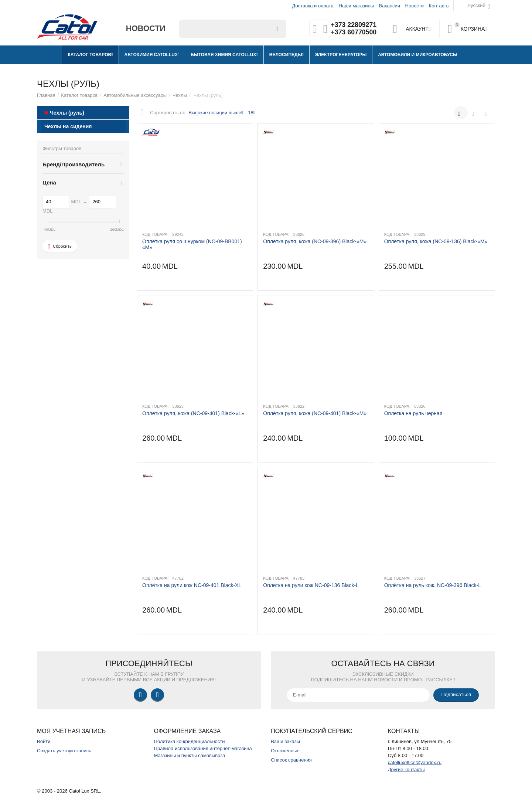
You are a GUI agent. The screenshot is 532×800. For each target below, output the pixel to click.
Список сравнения (291, 760)
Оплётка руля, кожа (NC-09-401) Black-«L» (193, 413)
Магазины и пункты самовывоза (190, 755)
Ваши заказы (285, 741)
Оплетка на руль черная (413, 413)
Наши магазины (356, 6)
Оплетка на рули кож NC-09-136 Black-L (311, 585)
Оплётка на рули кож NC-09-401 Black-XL (192, 585)
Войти (44, 741)
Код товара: (155, 234)
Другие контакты (406, 770)
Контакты (439, 6)
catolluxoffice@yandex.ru (415, 762)
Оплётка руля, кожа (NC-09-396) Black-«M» (315, 241)
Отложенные (285, 751)
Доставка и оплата (313, 6)
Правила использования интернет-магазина (203, 748)
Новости (415, 6)
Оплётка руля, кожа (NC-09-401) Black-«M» (315, 413)
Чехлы (180, 95)
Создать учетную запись (64, 751)
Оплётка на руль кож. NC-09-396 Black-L (433, 585)
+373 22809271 (354, 25)
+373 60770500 (354, 33)
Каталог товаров (79, 95)
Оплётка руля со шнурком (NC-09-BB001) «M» (192, 244)
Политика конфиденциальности (190, 741)
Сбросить (60, 247)
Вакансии (390, 6)
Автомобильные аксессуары (135, 95)
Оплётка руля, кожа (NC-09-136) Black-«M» (436, 241)
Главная (46, 95)
